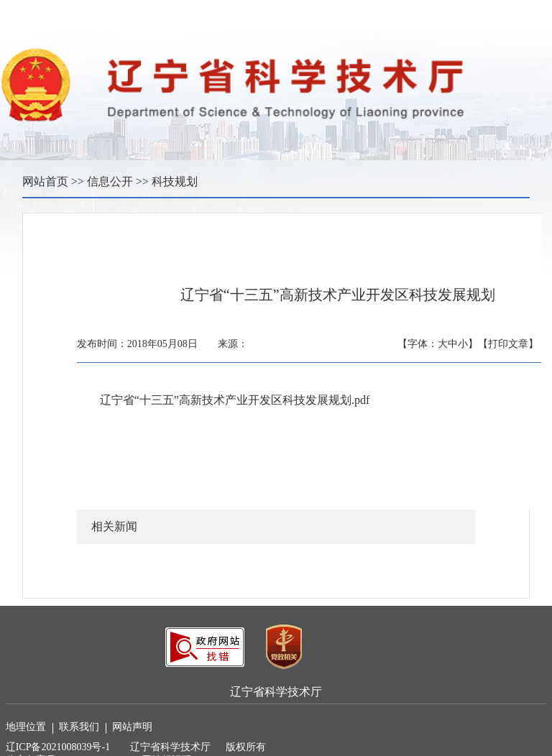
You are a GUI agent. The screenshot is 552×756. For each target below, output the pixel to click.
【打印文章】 (508, 344)
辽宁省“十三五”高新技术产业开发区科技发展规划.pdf (235, 400)
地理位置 (29, 728)
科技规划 (175, 181)
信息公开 (110, 181)
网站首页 (45, 181)
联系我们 (83, 728)
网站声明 (132, 727)
